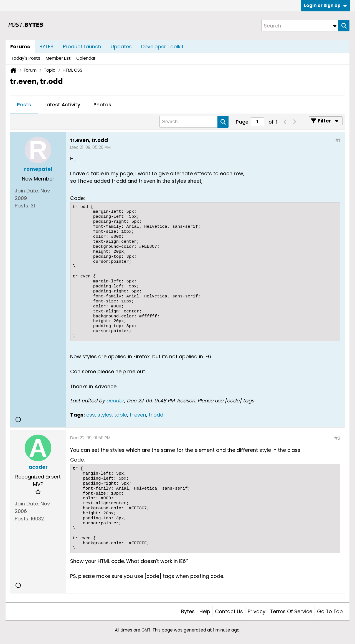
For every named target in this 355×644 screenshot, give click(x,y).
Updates (121, 47)
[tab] (24, 105)
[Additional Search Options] (335, 26)
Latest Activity (62, 105)
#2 (337, 438)
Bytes (188, 611)
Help (205, 611)
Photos (102, 105)
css (91, 415)
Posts (24, 105)
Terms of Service (291, 611)
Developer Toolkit (162, 47)
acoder (115, 401)
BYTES (46, 47)
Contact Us (229, 611)
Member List (58, 58)
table (121, 415)
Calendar (86, 58)
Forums (20, 47)
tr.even (138, 415)
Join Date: (27, 191)
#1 (338, 140)
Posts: (22, 206)
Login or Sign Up (325, 5)
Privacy (257, 611)
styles (105, 415)
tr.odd (156, 415)
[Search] (300, 26)
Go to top (330, 611)
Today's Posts (26, 58)
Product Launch (82, 47)
